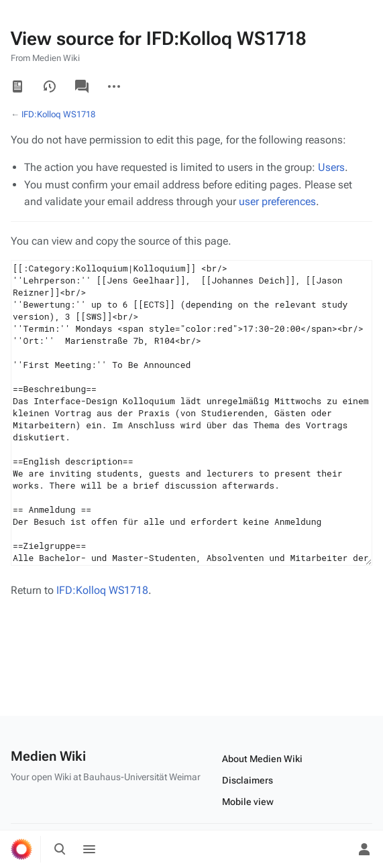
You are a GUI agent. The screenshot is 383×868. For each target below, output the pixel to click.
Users (331, 167)
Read (17, 86)
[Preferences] (335, 849)
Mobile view (248, 802)
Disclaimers (248, 780)
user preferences (277, 201)
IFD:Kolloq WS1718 (58, 114)
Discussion (82, 86)
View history (50, 86)
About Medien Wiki (262, 759)
